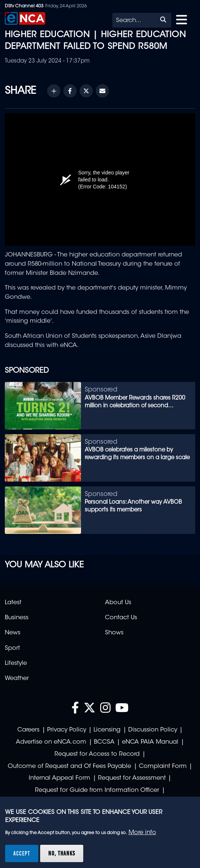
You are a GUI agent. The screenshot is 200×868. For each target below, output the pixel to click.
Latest (13, 603)
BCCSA (104, 742)
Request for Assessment (132, 778)
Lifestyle (16, 663)
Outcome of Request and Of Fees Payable (69, 766)
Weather (17, 679)
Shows (114, 633)
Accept (22, 853)
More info (142, 833)
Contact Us (121, 618)
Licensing (107, 730)
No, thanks (62, 853)
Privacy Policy (67, 730)
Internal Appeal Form (59, 778)
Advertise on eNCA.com (51, 742)
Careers (28, 730)
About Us (118, 603)
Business (17, 618)
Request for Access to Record (97, 754)
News (13, 633)
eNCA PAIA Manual (150, 742)
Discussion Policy (153, 730)
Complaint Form (163, 766)
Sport (12, 648)
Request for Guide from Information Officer (97, 790)
